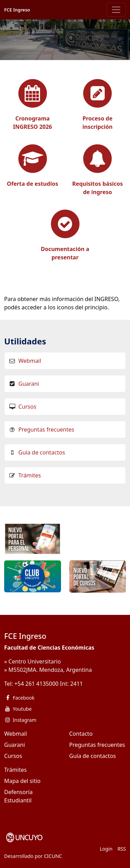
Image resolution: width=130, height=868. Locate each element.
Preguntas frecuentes (46, 429)
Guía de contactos (42, 452)
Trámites (30, 475)
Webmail (30, 361)
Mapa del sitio (22, 781)
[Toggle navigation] (116, 10)
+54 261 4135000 (36, 684)
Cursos (27, 407)
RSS (122, 849)
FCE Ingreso (17, 10)
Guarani (29, 384)
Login (106, 849)
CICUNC (53, 856)
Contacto (81, 734)
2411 (76, 684)
